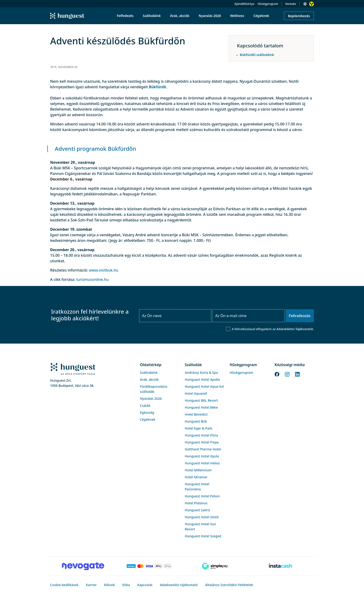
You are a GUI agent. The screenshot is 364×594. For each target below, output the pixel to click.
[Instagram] (287, 374)
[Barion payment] (149, 566)
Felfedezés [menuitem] (125, 16)
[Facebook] (277, 374)
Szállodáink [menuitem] (152, 16)
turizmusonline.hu (92, 279)
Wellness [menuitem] (237, 16)
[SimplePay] (215, 566)
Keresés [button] (291, 4)
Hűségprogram (268, 4)
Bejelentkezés (299, 16)
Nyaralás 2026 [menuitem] (210, 16)
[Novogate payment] (83, 566)
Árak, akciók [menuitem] (180, 16)
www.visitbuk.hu (104, 270)
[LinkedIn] (297, 374)
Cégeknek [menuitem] (261, 16)
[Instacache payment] (281, 566)
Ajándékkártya (244, 4)
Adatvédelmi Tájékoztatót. (295, 329)
